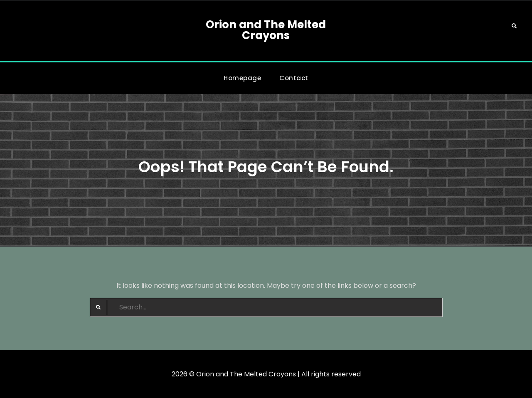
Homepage (242, 78)
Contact (294, 78)
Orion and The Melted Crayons (266, 30)
